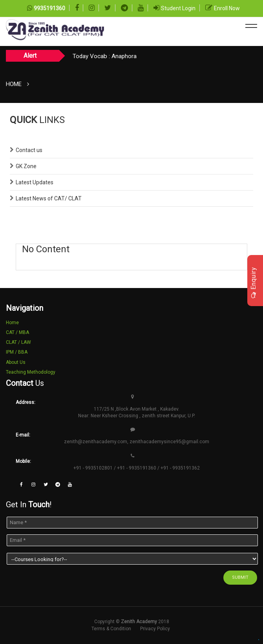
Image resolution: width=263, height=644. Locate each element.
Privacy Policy (155, 629)
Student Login (178, 8)
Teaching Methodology (31, 372)
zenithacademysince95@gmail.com (169, 442)
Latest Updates (35, 182)
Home (14, 84)
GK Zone (26, 166)
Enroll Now (227, 8)
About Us (16, 362)
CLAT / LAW (18, 342)
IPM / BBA (17, 352)
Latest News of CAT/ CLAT (49, 198)
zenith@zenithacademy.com (96, 442)
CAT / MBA (17, 332)
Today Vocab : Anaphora (105, 56)
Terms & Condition (111, 629)
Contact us (29, 150)
